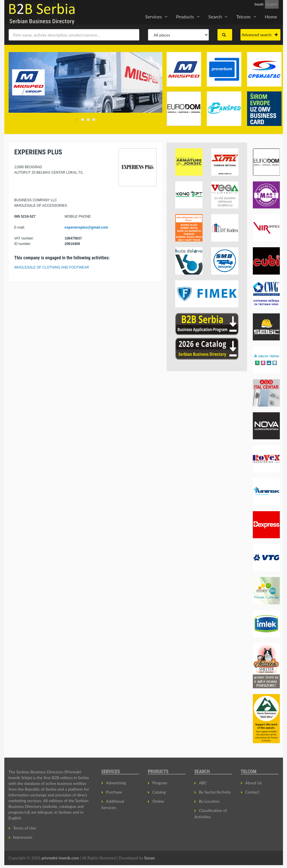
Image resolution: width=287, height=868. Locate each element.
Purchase (114, 792)
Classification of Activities (210, 814)
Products (185, 17)
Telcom (243, 17)
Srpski (259, 4)
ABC (203, 783)
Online (158, 801)
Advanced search (260, 35)
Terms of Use (25, 828)
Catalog (159, 792)
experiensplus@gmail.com (86, 227)
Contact (252, 792)
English (272, 4)
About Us (254, 783)
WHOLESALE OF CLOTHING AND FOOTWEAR (52, 267)
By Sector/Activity (215, 792)
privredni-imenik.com (60, 858)
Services (153, 17)
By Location (209, 801)
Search (215, 17)
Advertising (116, 783)
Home (271, 17)
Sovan (150, 858)
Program (160, 783)
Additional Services (113, 804)
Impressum (23, 837)
